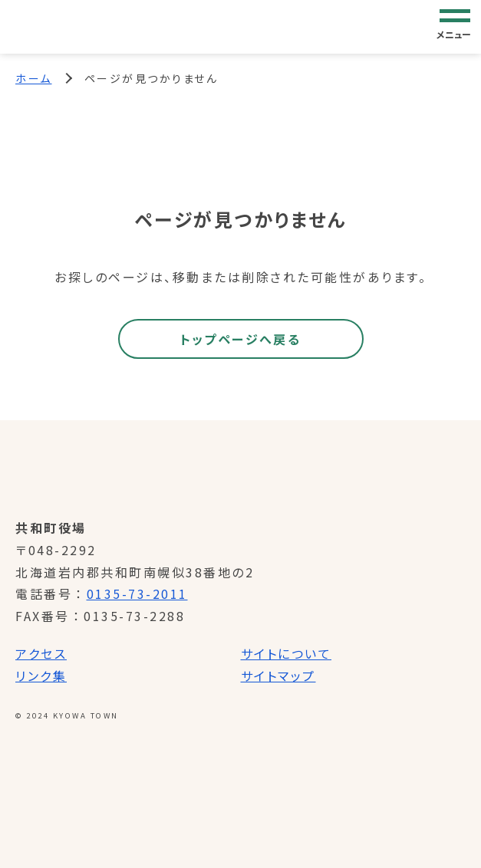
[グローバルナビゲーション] (455, 26)
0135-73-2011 (137, 593)
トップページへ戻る (241, 339)
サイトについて (287, 653)
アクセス (41, 653)
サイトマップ (278, 676)
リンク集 (41, 676)
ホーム (34, 78)
